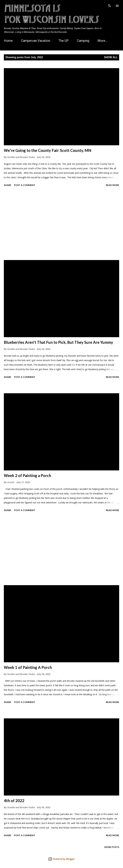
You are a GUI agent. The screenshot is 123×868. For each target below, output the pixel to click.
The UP (64, 41)
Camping (83, 41)
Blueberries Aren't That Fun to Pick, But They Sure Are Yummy (58, 342)
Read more (113, 185)
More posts (112, 847)
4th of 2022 (14, 801)
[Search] (110, 6)
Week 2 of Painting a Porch (27, 475)
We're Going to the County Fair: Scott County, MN (48, 150)
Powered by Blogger (61, 859)
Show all (111, 57)
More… (102, 41)
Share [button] (8, 185)
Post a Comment (25, 185)
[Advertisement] (61, 224)
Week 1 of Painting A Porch (28, 667)
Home (8, 41)
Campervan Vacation (36, 41)
